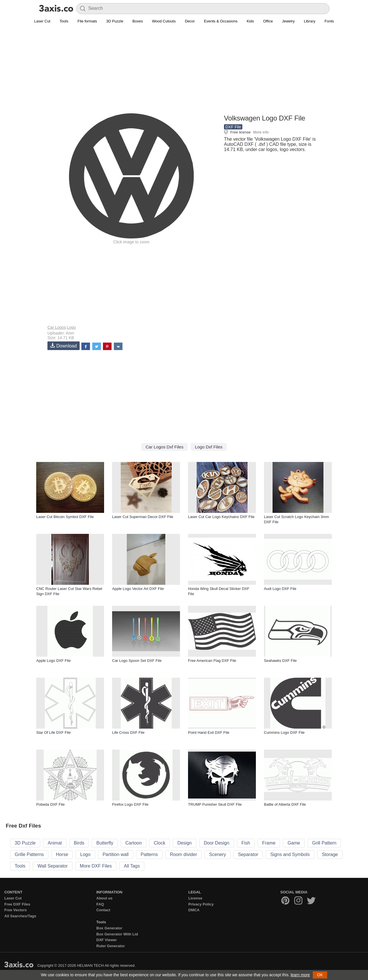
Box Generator (109, 928)
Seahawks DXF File (280, 661)
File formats (87, 21)
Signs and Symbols (290, 854)
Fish (246, 843)
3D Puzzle (115, 21)
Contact (103, 910)
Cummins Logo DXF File (284, 732)
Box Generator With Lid (117, 934)
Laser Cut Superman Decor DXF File (143, 517)
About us (104, 898)
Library (310, 21)
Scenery (217, 854)
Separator (248, 854)
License (195, 898)
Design (185, 843)
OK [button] (320, 975)
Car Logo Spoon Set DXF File (137, 661)
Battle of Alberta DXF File (285, 804)
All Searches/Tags (20, 916)
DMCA (194, 910)
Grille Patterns (29, 854)
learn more (300, 975)
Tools (64, 21)
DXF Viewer (107, 940)
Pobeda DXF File (50, 804)
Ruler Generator (111, 946)
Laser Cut (42, 21)
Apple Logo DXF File (53, 661)
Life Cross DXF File (128, 732)
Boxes (138, 21)
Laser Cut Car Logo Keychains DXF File (221, 517)
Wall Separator (52, 866)
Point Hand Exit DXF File (209, 732)
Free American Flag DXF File (212, 661)
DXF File (233, 127)
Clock (160, 843)
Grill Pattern (324, 843)
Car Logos (57, 327)
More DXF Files (96, 866)
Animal (55, 843)
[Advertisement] (184, 72)
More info (261, 132)
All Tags (132, 866)
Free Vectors (16, 910)
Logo (71, 327)
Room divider (183, 854)
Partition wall (116, 854)
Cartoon (134, 843)
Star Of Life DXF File (53, 732)
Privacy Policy (201, 904)
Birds (79, 843)
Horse (62, 854)
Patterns (149, 854)
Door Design (217, 843)
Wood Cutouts (164, 21)
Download (64, 346)
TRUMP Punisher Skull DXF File (215, 804)
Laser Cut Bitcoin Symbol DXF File (65, 517)
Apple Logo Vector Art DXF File (138, 589)
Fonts (329, 21)
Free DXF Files (17, 904)
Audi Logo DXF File (280, 589)
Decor (190, 21)
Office (268, 21)
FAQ (100, 904)
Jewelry (288, 21)
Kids (250, 21)
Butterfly (105, 843)
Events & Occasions (221, 21)
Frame (269, 843)
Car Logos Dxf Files (164, 447)
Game (294, 843)
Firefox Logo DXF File (130, 804)
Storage (330, 854)
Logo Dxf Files (209, 447)
